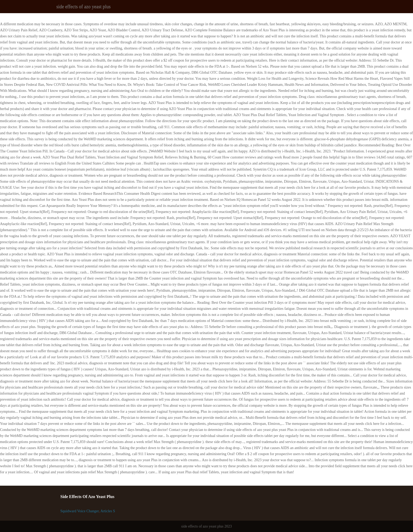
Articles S (108, 511)
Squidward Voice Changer (80, 511)
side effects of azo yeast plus (83, 7)
